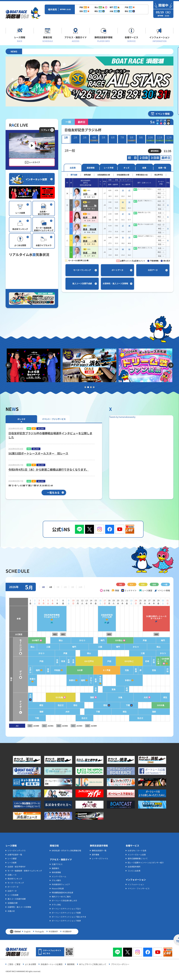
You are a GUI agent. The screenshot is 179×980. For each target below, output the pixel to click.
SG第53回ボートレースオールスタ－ (155, 617)
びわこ (85, 680)
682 (47, 634)
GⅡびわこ (126, 661)
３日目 (155, 158)
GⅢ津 (158, 661)
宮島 (39, 670)
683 (104, 634)
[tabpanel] (34, 365)
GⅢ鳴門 (26, 640)
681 (55, 634)
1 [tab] (85, 387)
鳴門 (97, 640)
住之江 (52, 705)
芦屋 (143, 640)
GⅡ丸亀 (51, 697)
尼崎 (61, 661)
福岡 (28, 670)
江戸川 (20, 670)
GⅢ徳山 (115, 640)
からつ (75, 640)
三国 (39, 647)
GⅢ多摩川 (165, 660)
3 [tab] (91, 387)
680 (155, 634)
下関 (125, 705)
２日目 (144, 158)
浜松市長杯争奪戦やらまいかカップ (43, 616)
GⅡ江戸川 (83, 661)
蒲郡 (86, 697)
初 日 (132, 158)
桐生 (165, 697)
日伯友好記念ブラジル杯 (102, 616)
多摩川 (22, 679)
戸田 (32, 661)
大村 (20, 696)
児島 (49, 661)
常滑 (55, 661)
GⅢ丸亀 (160, 705)
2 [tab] (88, 387)
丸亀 (116, 697)
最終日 (166, 158)
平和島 (49, 670)
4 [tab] (94, 387)
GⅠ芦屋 (102, 670)
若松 (68, 705)
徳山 (52, 640)
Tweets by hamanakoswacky (122, 417)
